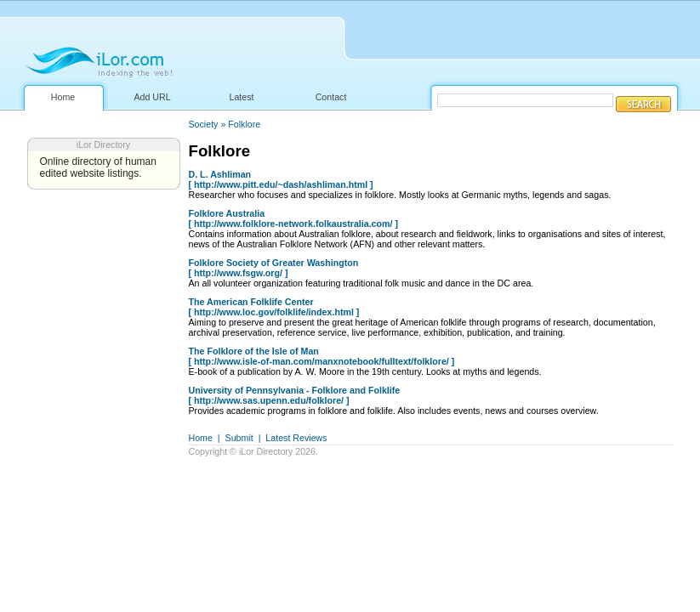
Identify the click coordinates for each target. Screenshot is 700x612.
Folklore (244, 124)
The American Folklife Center (251, 302)
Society (204, 124)
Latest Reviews (296, 438)
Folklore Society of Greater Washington (274, 263)
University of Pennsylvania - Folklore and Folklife (295, 390)
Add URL (152, 97)
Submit (239, 438)
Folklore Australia (227, 213)
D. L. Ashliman (220, 174)
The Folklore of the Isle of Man (254, 351)
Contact (331, 97)
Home (63, 97)
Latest (241, 97)
